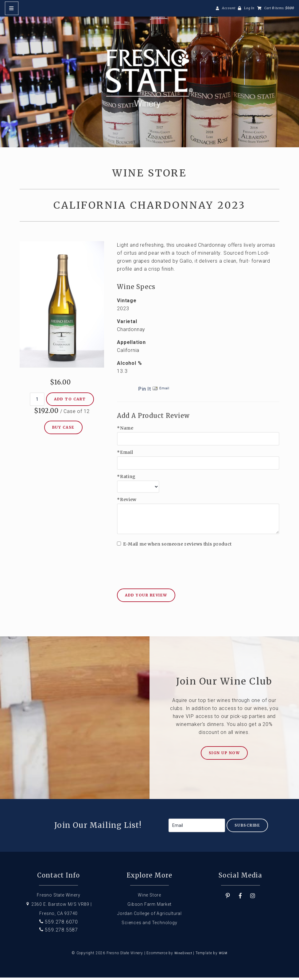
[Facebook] (240, 898)
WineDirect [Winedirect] (183, 956)
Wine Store (149, 897)
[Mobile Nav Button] (12, 8)
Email (164, 391)
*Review (127, 502)
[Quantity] (37, 402)
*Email (125, 455)
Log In (249, 8)
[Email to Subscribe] (197, 828)
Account (229, 8)
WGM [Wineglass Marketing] (223, 956)
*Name (125, 431)
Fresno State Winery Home (149, 80)
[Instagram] (253, 898)
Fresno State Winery (58, 897)
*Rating (126, 479)
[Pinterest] (228, 898)
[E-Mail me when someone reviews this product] (119, 546)
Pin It (145, 391)
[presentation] (164, 564)
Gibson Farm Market (149, 907)
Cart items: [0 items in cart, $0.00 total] (279, 8)
